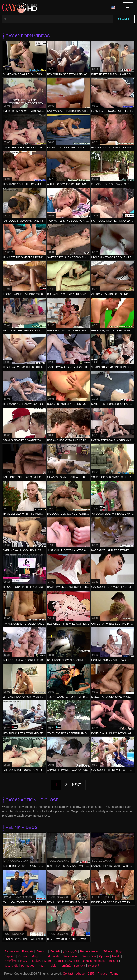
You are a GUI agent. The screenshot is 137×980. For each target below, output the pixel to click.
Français (28, 951)
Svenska (79, 966)
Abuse (80, 974)
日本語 (36, 961)
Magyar (36, 956)
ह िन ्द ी (70, 951)
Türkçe (108, 951)
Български (12, 951)
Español (10, 956)
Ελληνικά (73, 961)
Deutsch (42, 951)
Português (28, 966)
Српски (104, 956)
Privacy (102, 974)
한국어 (24, 961)
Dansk (60, 961)
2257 (91, 974)
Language (113, 7)
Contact (68, 974)
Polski (52, 966)
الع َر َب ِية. (11, 966)
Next (77, 785)
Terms (114, 974)
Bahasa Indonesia (94, 961)
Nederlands (52, 956)
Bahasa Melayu (90, 951)
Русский (94, 966)
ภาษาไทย (11, 961)
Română (65, 966)
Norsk (116, 956)
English (55, 951)
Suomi (48, 961)
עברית (41, 966)
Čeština (23, 956)
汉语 (119, 951)
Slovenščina (71, 956)
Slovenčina (89, 956)
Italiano (113, 961)
